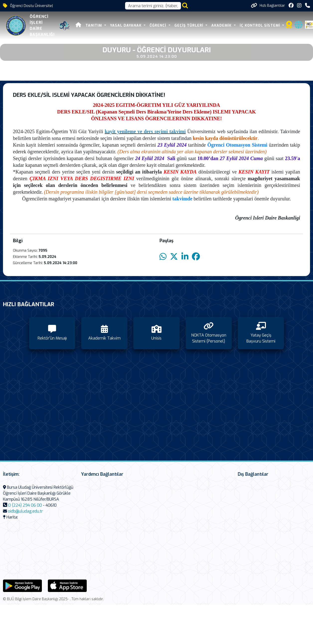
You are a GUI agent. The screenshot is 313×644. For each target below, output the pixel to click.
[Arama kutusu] (153, 6)
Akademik (222, 26)
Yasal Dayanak (126, 26)
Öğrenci (158, 26)
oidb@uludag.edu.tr (25, 511)
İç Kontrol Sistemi (261, 26)
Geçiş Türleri (190, 26)
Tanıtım (94, 26)
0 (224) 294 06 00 (25, 505)
